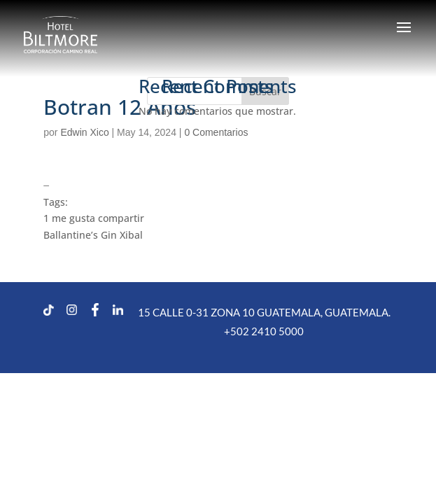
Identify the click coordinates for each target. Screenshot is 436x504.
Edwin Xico (84, 132)
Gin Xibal (122, 235)
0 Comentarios (216, 132)
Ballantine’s (71, 235)
